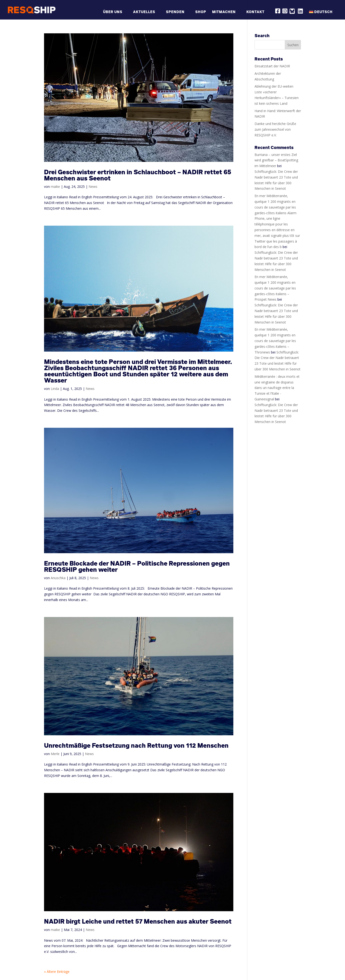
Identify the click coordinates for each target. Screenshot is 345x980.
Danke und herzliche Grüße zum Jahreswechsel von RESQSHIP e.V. (275, 129)
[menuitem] (323, 14)
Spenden (175, 12)
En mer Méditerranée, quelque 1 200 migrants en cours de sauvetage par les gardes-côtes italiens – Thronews (275, 341)
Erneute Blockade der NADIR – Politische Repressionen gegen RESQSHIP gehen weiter (137, 566)
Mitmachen (224, 12)
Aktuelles (144, 12)
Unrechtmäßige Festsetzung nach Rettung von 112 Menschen (136, 745)
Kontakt (255, 12)
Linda (55, 389)
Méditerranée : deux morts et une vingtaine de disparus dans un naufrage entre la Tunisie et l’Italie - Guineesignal (277, 388)
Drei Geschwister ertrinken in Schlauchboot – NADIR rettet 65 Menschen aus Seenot (138, 175)
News (93, 187)
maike (55, 187)
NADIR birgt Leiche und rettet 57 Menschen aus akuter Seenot (138, 921)
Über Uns (113, 12)
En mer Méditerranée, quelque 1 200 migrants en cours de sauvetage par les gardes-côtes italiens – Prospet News (275, 288)
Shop (201, 12)
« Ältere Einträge (57, 972)
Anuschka (58, 578)
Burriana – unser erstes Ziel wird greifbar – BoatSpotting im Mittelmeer (276, 160)
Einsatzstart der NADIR (272, 66)
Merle (55, 754)
